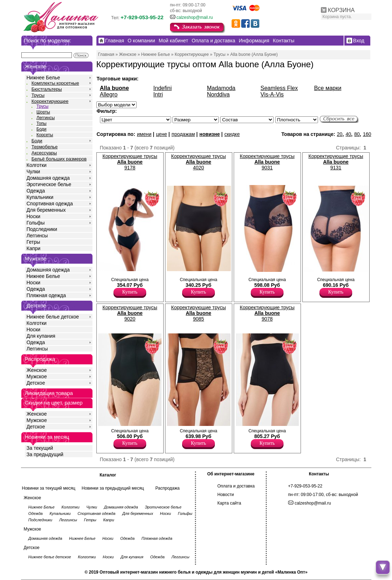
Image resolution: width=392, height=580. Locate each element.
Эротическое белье (49, 184)
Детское (37, 305)
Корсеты (45, 135)
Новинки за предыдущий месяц (113, 488)
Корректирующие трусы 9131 (336, 162)
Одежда (36, 191)
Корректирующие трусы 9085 (198, 313)
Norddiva (218, 94)
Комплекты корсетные (55, 83)
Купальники (40, 197)
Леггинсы (46, 118)
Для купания (41, 336)
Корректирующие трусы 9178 (130, 162)
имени (144, 134)
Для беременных (46, 210)
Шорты (43, 112)
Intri (158, 94)
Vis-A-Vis (272, 94)
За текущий (40, 448)
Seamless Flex (279, 88)
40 (348, 134)
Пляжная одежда (46, 295)
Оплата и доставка (236, 486)
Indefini (163, 88)
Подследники (42, 229)
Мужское (37, 376)
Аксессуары (44, 153)
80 (357, 134)
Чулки (33, 172)
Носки (34, 216)
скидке (232, 134)
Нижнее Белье (43, 78)
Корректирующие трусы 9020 (130, 313)
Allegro (109, 94)
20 (340, 134)
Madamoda (221, 88)
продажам (183, 134)
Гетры (33, 242)
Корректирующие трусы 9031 (267, 162)
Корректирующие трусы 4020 (198, 162)
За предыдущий (45, 454)
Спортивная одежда (50, 204)
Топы (42, 123)
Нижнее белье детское (53, 317)
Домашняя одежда (48, 178)
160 (367, 134)
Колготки (37, 165)
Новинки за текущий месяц (49, 488)
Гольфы (36, 223)
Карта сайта (229, 503)
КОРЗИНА (341, 10)
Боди (42, 129)
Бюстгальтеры (47, 89)
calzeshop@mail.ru (195, 17)
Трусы (38, 95)
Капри (34, 248)
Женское (37, 370)
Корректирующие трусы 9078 (267, 313)
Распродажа (168, 488)
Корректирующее (50, 101)
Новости (226, 495)
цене (161, 134)
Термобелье (45, 147)
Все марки (328, 88)
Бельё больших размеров (59, 159)
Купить (130, 292)
